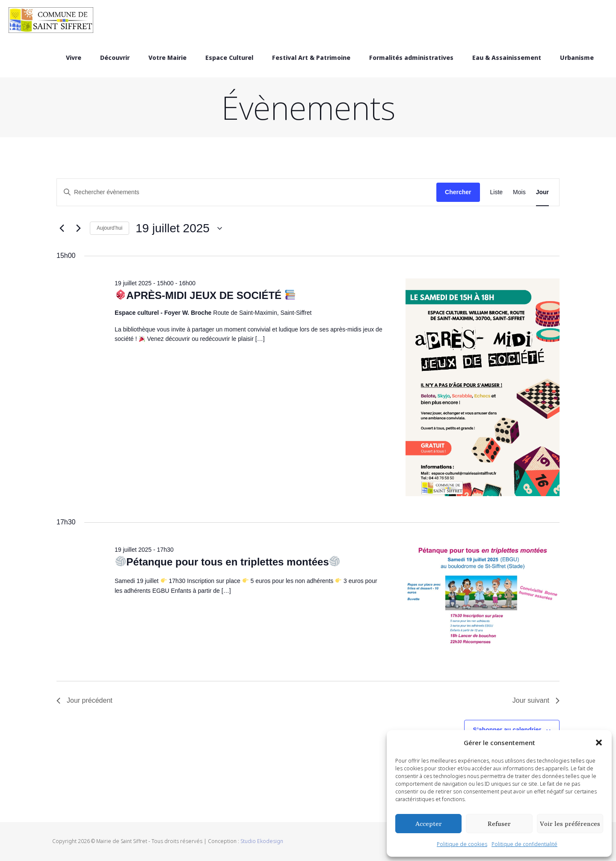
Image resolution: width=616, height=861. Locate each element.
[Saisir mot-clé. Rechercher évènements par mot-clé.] (247, 192)
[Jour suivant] (78, 228)
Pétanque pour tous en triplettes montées (228, 562)
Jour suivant (536, 700)
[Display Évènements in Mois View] (519, 192)
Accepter (429, 824)
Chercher (458, 192)
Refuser (499, 824)
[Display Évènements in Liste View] (497, 192)
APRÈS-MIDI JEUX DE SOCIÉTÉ (206, 295)
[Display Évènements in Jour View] (542, 192)
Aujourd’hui (110, 228)
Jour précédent (84, 700)
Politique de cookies (462, 844)
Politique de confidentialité (524, 844)
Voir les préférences (570, 824)
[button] (599, 743)
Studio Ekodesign (262, 841)
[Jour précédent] (62, 228)
